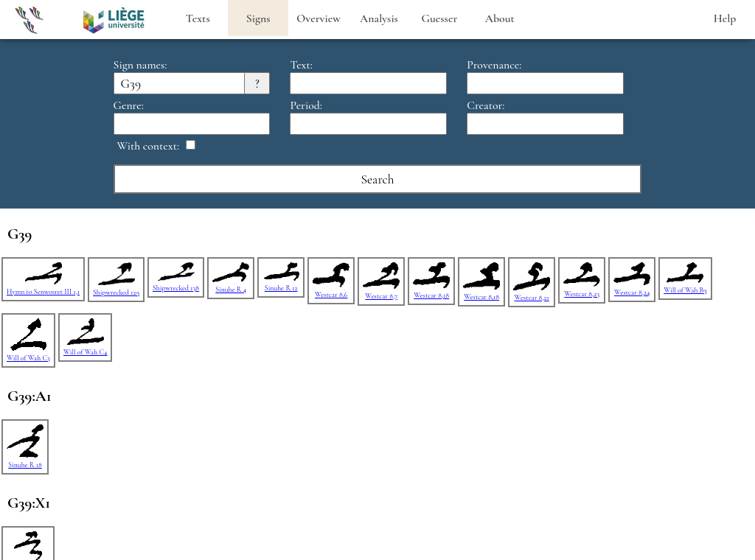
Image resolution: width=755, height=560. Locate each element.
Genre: (129, 105)
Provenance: (494, 65)
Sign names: (140, 65)
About (500, 18)
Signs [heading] (258, 18)
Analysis (379, 18)
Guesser (440, 18)
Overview (319, 18)
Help (725, 18)
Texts (198, 18)
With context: (149, 146)
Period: (306, 105)
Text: (301, 65)
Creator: (486, 105)
